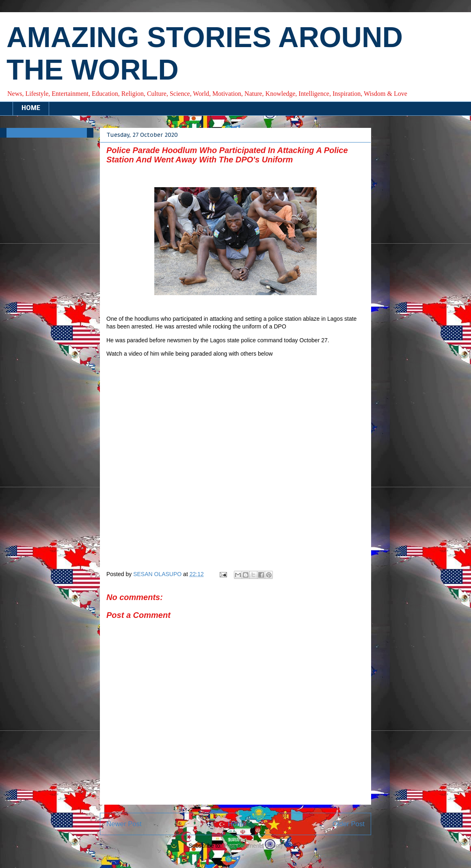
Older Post (349, 824)
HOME (31, 108)
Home (237, 824)
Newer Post (124, 824)
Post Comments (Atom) (253, 846)
